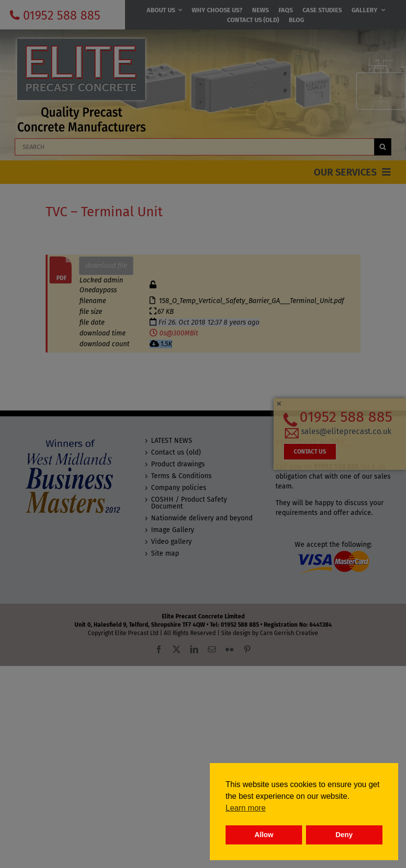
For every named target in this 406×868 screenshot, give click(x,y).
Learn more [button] (246, 808)
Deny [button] (344, 835)
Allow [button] (264, 835)
